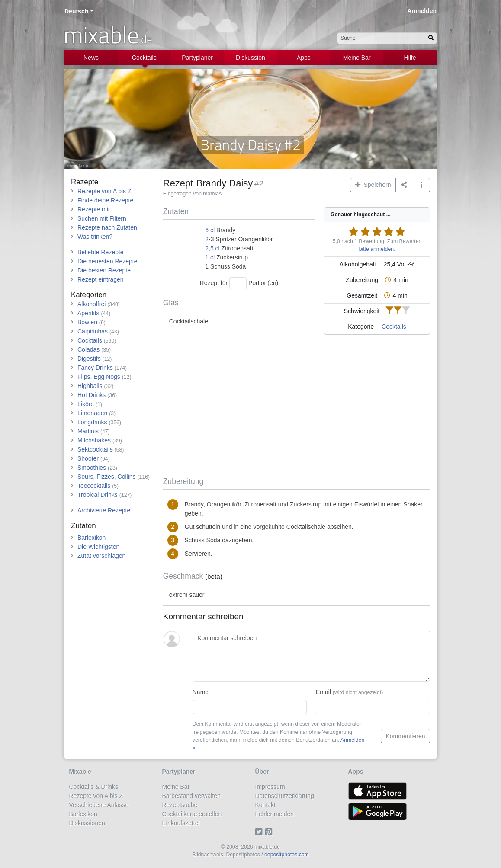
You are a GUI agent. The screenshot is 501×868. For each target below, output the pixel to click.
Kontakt (265, 805)
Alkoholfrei (92, 304)
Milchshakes (94, 440)
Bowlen (87, 322)
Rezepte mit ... (97, 209)
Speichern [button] (373, 185)
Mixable (80, 772)
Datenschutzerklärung (285, 796)
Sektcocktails (95, 449)
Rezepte (85, 182)
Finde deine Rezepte (105, 200)
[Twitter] (260, 832)
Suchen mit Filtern (102, 218)
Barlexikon (92, 538)
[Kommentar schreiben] (311, 656)
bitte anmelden (376, 249)
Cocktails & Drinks (94, 787)
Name (201, 692)
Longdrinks (92, 422)
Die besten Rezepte (104, 270)
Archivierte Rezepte (104, 510)
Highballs (90, 386)
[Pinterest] (270, 832)
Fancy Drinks (95, 368)
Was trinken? (95, 237)
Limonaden (92, 413)
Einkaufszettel (181, 823)
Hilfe (410, 58)
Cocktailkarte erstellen (192, 814)
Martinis (88, 431)
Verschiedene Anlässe (99, 805)
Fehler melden (275, 814)
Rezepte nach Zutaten (107, 227)
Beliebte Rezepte (101, 252)
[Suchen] (431, 38)
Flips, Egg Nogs (99, 377)
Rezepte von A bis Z (104, 191)
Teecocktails (94, 486)
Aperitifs (88, 313)
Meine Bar (357, 58)
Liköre (86, 404)
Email (349, 692)
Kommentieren (405, 736)
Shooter (88, 458)
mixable (108, 35)
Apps (304, 58)
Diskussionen (87, 823)
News (91, 58)
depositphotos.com (287, 855)
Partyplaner (197, 58)
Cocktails (144, 58)
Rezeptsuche (180, 805)
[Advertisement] (297, 407)
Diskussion (250, 58)
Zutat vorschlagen (101, 556)
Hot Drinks (92, 395)
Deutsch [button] (76, 11)
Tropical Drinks (98, 495)
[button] (422, 185)
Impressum (270, 787)
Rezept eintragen (101, 279)
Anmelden (422, 11)
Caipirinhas (93, 331)
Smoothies (92, 468)
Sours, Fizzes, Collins (107, 477)
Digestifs (89, 359)
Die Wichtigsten (98, 547)
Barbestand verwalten (191, 796)
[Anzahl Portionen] (238, 283)
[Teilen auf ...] (404, 185)
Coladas (88, 349)
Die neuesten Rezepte (108, 261)
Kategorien (89, 295)
